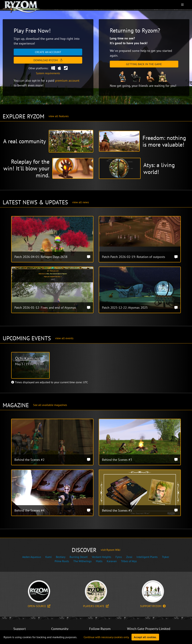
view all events (64, 338)
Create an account (48, 52)
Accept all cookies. (145, 637)
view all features (59, 116)
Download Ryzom (48, 60)
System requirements (48, 73)
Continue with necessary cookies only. (106, 637)
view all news (81, 202)
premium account (67, 80)
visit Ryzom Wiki (111, 550)
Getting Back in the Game (144, 64)
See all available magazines (50, 405)
